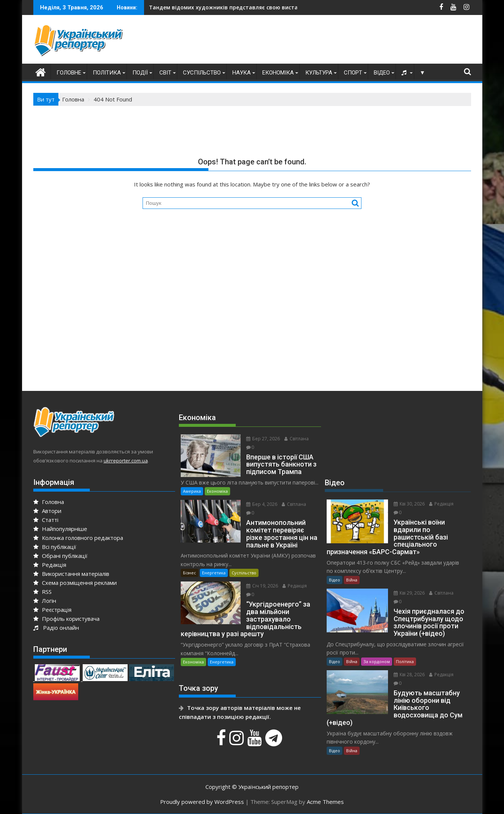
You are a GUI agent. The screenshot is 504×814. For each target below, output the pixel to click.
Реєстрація (52, 610)
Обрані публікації (60, 556)
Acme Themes (325, 802)
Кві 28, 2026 (409, 675)
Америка (192, 491)
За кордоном (377, 661)
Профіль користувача (66, 619)
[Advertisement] (335, 41)
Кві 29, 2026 (409, 593)
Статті (46, 520)
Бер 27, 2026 (263, 439)
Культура (319, 73)
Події (140, 73)
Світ (165, 73)
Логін (45, 601)
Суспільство (202, 73)
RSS (42, 592)
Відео (382, 73)
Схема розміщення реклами (75, 583)
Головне (69, 73)
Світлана (297, 439)
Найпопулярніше (60, 529)
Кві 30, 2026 (409, 504)
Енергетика (214, 573)
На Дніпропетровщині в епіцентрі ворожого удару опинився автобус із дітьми (275, 7)
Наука (242, 73)
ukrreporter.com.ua (126, 461)
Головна (49, 502)
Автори (47, 511)
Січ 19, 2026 (262, 586)
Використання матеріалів (71, 574)
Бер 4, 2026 (262, 504)
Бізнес (190, 573)
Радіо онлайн (56, 628)
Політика (107, 73)
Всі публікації (55, 547)
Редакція (50, 565)
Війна (352, 580)
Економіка (278, 73)
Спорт (353, 73)
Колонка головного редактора (78, 538)
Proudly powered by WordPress (202, 802)
